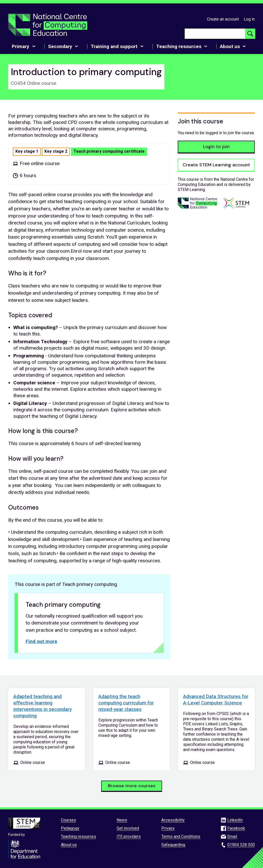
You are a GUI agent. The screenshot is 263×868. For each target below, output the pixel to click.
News (122, 820)
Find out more (41, 641)
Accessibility (173, 820)
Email (232, 837)
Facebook (236, 828)
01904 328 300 (241, 845)
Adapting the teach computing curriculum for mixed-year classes (126, 703)
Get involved (128, 828)
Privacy (168, 828)
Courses (68, 820)
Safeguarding (173, 845)
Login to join (216, 147)
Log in (249, 19)
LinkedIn (235, 820)
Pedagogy (70, 828)
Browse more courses (132, 786)
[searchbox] (215, 34)
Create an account (223, 19)
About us (69, 845)
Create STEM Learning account (216, 165)
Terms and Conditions (181, 837)
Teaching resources (78, 837)
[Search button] (250, 34)
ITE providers (129, 837)
